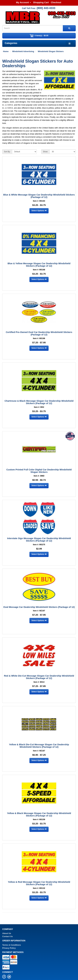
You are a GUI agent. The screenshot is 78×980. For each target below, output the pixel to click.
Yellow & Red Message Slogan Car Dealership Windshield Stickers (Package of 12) (39, 883)
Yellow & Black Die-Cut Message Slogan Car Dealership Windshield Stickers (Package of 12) (39, 746)
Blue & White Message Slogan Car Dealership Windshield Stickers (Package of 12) (39, 196)
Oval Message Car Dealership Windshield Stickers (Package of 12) (39, 607)
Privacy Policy (9, 948)
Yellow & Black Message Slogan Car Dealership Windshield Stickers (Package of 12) (39, 814)
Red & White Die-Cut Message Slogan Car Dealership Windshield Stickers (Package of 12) (39, 677)
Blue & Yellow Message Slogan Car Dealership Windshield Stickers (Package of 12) (39, 265)
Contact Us (8, 936)
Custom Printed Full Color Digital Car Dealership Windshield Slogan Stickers (39, 471)
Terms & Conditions (12, 945)
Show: (45, 152)
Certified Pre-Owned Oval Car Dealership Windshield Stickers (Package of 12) (39, 333)
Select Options (39, 211)
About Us (7, 933)
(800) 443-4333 (46, 8)
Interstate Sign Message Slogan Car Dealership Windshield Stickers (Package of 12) (39, 540)
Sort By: (7, 152)
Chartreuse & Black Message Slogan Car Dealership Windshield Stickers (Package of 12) (39, 402)
